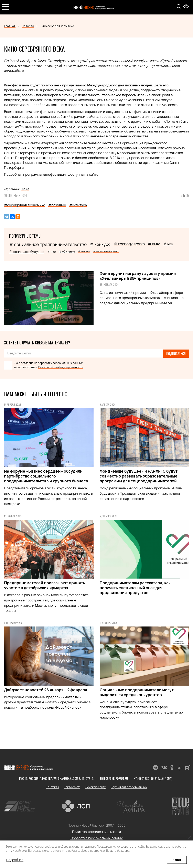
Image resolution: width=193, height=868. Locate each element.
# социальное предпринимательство (48, 244)
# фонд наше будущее (27, 252)
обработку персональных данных (60, 362)
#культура (78, 205)
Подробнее (15, 860)
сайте (94, 174)
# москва (84, 251)
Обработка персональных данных (97, 838)
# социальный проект (106, 251)
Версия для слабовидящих (129, 786)
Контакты (52, 786)
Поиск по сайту (95, 786)
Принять (177, 860)
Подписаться (176, 353)
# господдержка (129, 244)
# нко (52, 252)
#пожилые (57, 205)
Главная (10, 26)
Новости (28, 26)
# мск (168, 244)
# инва (154, 244)
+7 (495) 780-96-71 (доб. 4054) (153, 778)
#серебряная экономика (25, 205)
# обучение (67, 251)
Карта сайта (72, 786)
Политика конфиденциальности (96, 831)
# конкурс (100, 244)
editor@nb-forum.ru (114, 778)
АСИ (25, 189)
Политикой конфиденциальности (61, 367)
